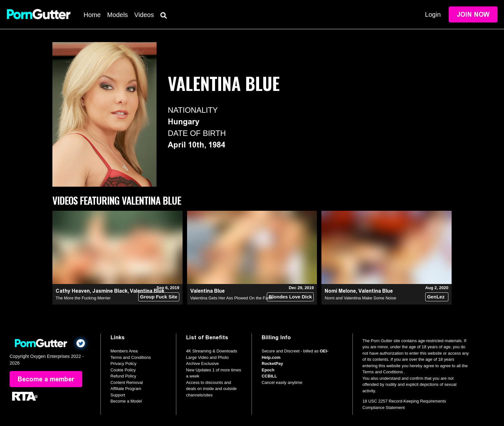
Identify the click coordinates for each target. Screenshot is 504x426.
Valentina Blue (207, 291)
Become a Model (126, 401)
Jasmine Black (110, 291)
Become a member (46, 379)
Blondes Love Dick (290, 297)
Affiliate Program (126, 389)
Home (92, 15)
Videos (144, 15)
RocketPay (272, 364)
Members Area (124, 351)
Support (118, 395)
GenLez (436, 297)
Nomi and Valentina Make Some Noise (360, 298)
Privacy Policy (124, 364)
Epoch (268, 370)
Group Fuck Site (159, 297)
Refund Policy (123, 376)
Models (117, 15)
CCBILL (269, 376)
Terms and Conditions (131, 357)
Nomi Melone (340, 291)
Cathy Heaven (73, 291)
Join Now (473, 14)
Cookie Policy (123, 370)
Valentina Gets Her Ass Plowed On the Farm (231, 298)
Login (433, 14)
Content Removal (127, 382)
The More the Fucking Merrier (83, 298)
